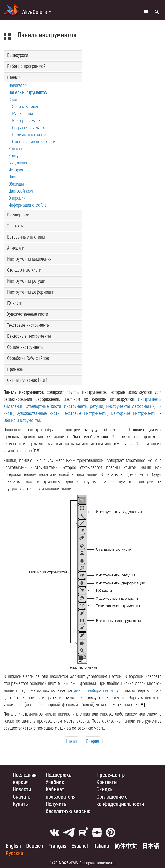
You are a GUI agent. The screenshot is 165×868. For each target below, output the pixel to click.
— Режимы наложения (28, 135)
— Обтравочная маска (27, 128)
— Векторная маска (25, 121)
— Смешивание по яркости (32, 142)
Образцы (16, 184)
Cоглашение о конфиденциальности (120, 800)
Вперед (93, 741)
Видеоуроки (18, 55)
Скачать (22, 797)
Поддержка (59, 775)
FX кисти (15, 303)
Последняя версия (25, 779)
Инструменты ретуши (26, 281)
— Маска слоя (21, 114)
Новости (22, 790)
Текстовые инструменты (28, 325)
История (16, 170)
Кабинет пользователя (61, 793)
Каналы (15, 149)
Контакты (107, 782)
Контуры (16, 156)
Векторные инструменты (29, 336)
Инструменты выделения (29, 259)
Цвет (13, 177)
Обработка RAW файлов (28, 358)
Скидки (105, 790)
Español (80, 846)
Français (57, 846)
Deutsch (35, 846)
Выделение (18, 163)
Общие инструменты (25, 347)
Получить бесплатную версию (68, 808)
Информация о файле (28, 205)
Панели (14, 77)
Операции (17, 198)
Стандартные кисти (24, 270)
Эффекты (15, 226)
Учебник (55, 782)
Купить (20, 804)
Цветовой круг (21, 191)
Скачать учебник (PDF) (27, 380)
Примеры (15, 369)
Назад (71, 741)
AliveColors (35, 12)
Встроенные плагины (26, 237)
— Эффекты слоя (23, 107)
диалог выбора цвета (94, 691)
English (13, 846)
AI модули (16, 248)
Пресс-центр (111, 775)
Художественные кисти (28, 314)
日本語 (151, 846)
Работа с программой (26, 66)
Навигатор (18, 85)
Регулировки (18, 215)
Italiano (101, 846)
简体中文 (126, 846)
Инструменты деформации (31, 292)
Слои (13, 100)
